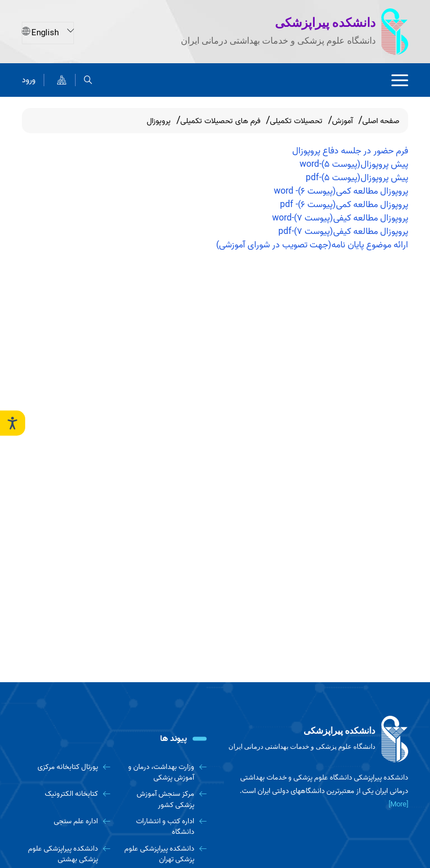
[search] (88, 80)
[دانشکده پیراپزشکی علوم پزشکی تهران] (163, 854)
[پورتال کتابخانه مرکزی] (66, 767)
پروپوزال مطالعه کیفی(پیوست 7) (351, 218)
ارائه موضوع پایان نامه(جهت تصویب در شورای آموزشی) (312, 245)
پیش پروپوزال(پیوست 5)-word (354, 165)
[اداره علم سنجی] (66, 821)
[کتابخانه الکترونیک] (66, 794)
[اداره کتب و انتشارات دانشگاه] (163, 827)
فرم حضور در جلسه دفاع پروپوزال (350, 151)
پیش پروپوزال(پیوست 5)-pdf (357, 178)
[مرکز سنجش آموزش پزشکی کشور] (163, 799)
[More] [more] (398, 804)
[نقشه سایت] (62, 80)
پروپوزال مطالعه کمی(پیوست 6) (353, 191)
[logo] (316, 739)
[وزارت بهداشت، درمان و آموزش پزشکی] (163, 773)
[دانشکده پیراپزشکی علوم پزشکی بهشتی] (66, 854)
